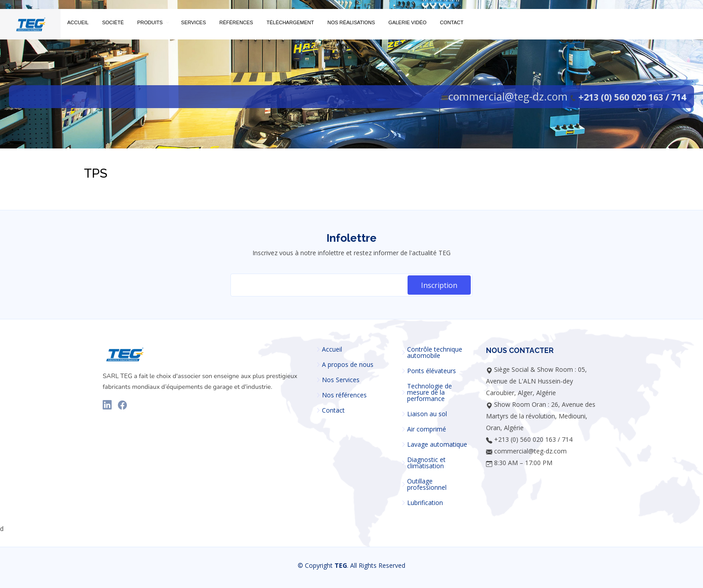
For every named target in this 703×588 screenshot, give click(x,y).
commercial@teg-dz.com (508, 96)
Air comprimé (427, 429)
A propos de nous (348, 365)
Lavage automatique (437, 444)
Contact (333, 410)
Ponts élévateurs (432, 371)
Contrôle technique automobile (435, 353)
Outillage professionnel (427, 484)
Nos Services (341, 380)
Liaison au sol (427, 414)
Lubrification (425, 503)
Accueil (332, 349)
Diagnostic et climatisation (426, 463)
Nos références (344, 395)
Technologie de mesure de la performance (430, 392)
